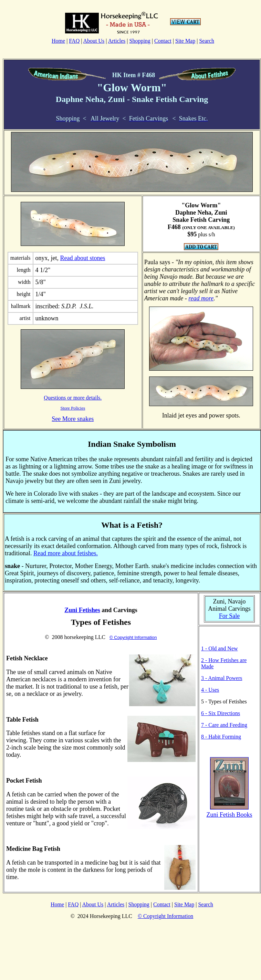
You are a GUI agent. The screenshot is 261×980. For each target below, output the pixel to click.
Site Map (185, 41)
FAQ (74, 41)
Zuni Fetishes (82, 610)
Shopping (140, 41)
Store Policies (73, 408)
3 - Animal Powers (222, 678)
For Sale (229, 616)
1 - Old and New (220, 648)
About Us (94, 41)
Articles (117, 41)
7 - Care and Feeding (224, 725)
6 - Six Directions (221, 713)
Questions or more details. (73, 398)
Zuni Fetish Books (229, 815)
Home (58, 41)
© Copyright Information (133, 637)
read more (201, 298)
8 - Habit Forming (221, 737)
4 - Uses (210, 690)
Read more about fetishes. (66, 553)
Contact (163, 41)
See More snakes (73, 419)
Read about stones (83, 258)
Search (207, 41)
